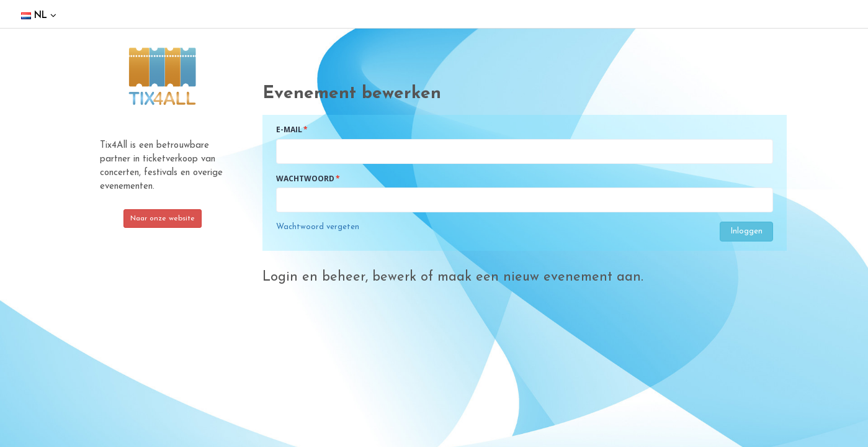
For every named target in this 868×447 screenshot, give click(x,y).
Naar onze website (163, 219)
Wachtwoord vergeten (318, 227)
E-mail (289, 129)
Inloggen (746, 231)
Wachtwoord (305, 178)
